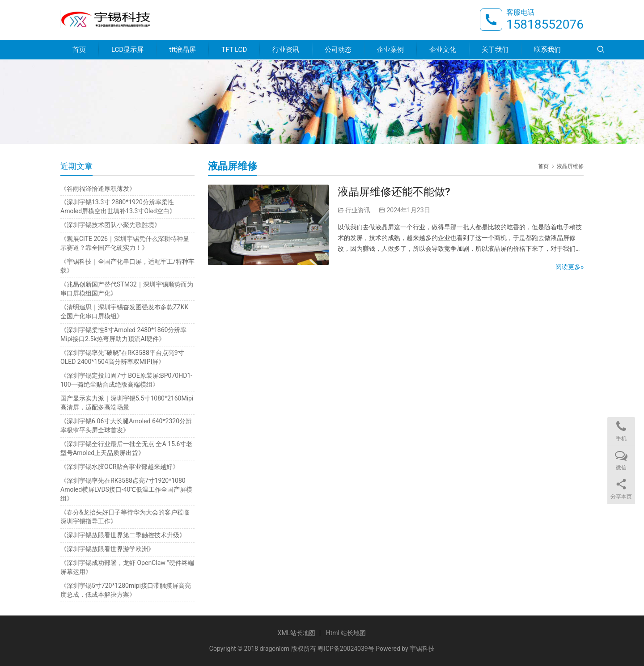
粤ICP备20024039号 (346, 649)
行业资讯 (286, 50)
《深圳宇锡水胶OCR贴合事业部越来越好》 (120, 467)
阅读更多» (570, 267)
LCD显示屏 (127, 50)
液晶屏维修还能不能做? (394, 192)
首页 (79, 50)
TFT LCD (234, 50)
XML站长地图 (297, 633)
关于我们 (495, 50)
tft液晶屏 (182, 50)
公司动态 (338, 50)
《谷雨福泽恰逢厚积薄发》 (98, 189)
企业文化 (443, 50)
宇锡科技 (422, 649)
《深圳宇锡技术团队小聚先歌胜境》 (110, 225)
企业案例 (390, 50)
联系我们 (547, 50)
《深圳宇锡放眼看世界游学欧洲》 (107, 549)
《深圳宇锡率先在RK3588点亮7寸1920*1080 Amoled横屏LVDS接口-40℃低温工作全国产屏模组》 (126, 489)
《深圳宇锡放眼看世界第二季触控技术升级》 (123, 535)
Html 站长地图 (346, 633)
